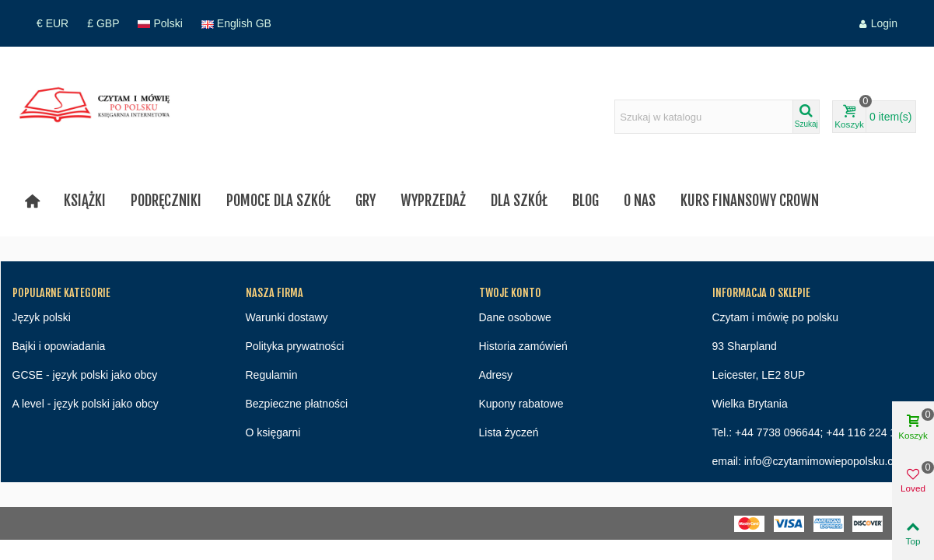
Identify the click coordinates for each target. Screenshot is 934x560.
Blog (586, 201)
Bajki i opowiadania (59, 346)
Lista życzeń (509, 432)
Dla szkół (519, 201)
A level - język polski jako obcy (86, 404)
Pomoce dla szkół (278, 201)
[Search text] (704, 117)
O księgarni (273, 432)
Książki (85, 201)
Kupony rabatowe (521, 404)
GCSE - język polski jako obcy (85, 375)
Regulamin (272, 375)
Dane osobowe (515, 317)
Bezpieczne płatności (297, 404)
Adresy (496, 375)
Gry (366, 201)
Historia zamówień (523, 346)
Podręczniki (166, 201)
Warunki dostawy (287, 317)
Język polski (42, 317)
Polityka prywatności (295, 346)
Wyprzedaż (433, 201)
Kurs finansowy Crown (750, 201)
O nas (640, 201)
